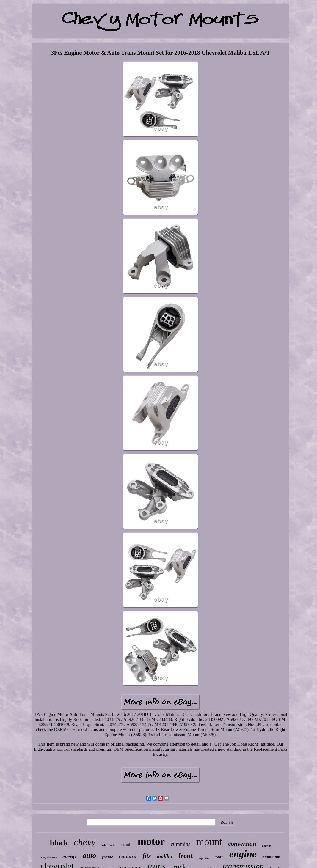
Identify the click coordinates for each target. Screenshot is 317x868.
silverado (108, 845)
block (59, 843)
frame (108, 857)
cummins (181, 844)
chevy (85, 842)
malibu (164, 856)
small (127, 845)
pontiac (267, 846)
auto (89, 855)
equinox (204, 858)
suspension (49, 857)
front (185, 856)
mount (209, 842)
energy (69, 857)
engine (243, 854)
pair (219, 857)
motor (151, 841)
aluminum (271, 857)
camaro (128, 856)
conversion (242, 844)
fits (147, 856)
